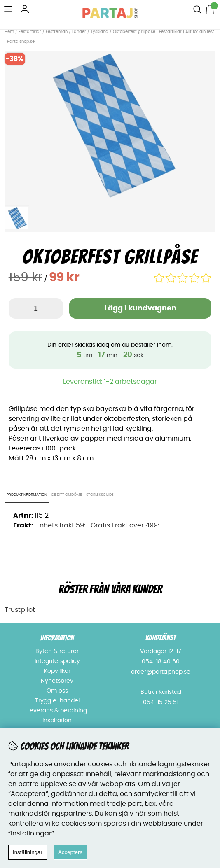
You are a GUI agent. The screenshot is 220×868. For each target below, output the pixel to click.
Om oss (57, 691)
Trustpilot (20, 610)
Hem (9, 32)
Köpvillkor (57, 671)
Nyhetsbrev (57, 681)
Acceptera (70, 852)
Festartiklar (30, 32)
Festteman (57, 32)
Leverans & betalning (57, 711)
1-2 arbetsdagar (130, 382)
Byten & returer (57, 651)
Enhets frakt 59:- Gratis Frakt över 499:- (99, 525)
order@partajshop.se (161, 672)
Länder (80, 32)
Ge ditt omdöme (67, 495)
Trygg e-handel (57, 701)
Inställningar (28, 852)
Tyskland (99, 32)
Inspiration (57, 721)
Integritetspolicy (57, 661)
